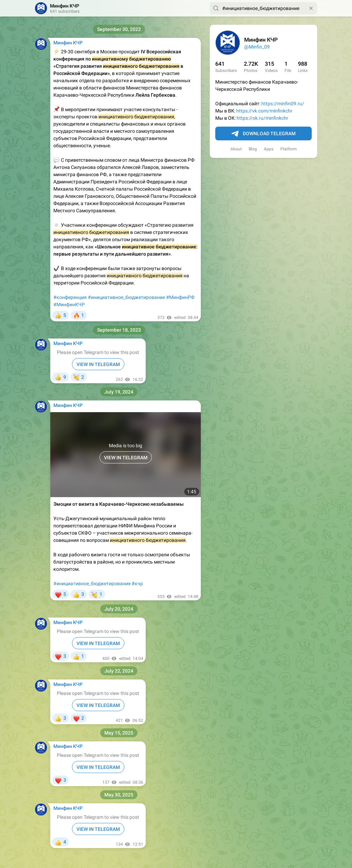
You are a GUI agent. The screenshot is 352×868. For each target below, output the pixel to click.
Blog (253, 149)
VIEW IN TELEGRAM (98, 364)
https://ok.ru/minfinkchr (262, 118)
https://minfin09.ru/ (283, 104)
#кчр (137, 583)
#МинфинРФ (180, 297)
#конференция (70, 297)
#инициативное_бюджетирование (126, 297)
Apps (269, 149)
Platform (289, 149)
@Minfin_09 (257, 47)
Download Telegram (263, 134)
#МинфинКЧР (69, 304)
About (236, 149)
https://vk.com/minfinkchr (264, 111)
